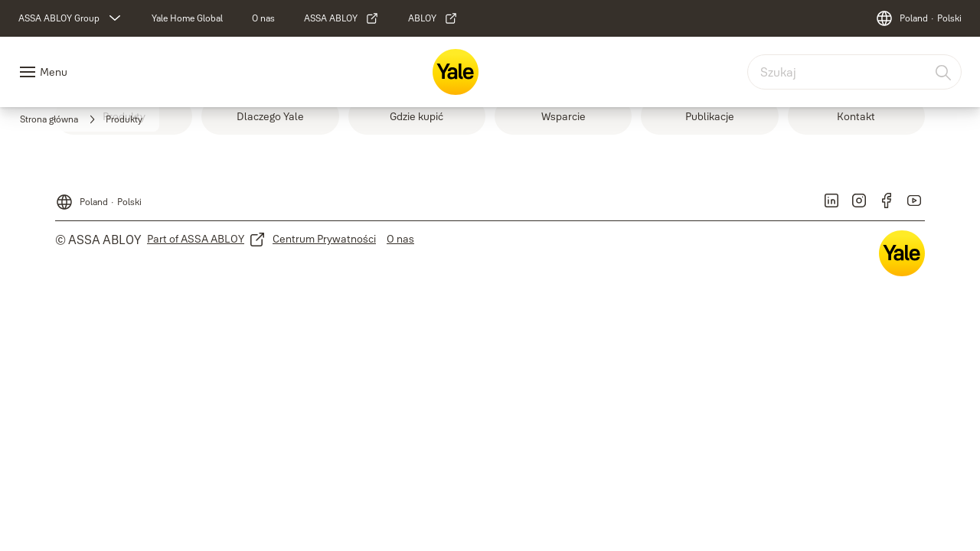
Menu (54, 72)
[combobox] (854, 72)
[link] (187, 18)
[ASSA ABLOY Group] (71, 18)
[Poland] (918, 18)
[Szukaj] (944, 72)
